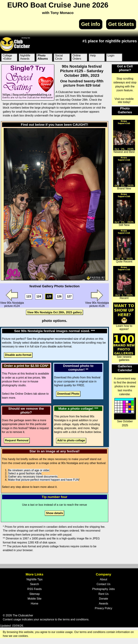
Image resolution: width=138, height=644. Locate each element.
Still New (124, 210)
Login (111, 56)
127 (69, 296)
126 (59, 296)
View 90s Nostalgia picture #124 (12, 298)
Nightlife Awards (25, 57)
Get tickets (121, 24)
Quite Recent (124, 246)
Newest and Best (124, 137)
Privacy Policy (104, 608)
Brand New (124, 173)
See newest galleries (124, 347)
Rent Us (104, 594)
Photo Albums (43, 57)
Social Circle (59, 57)
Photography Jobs (103, 589)
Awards (103, 604)
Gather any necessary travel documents (33, 477)
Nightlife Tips (34, 579)
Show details (55, 513)
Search (35, 584)
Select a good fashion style (25, 473)
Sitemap (35, 594)
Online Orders (77, 57)
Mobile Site (35, 599)
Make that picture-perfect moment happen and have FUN (43, 480)
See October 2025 (125, 412)
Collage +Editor (7, 57)
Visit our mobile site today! (124, 100)
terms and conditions (76, 619)
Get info (91, 24)
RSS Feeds (34, 589)
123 (29, 296)
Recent (124, 283)
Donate (104, 599)
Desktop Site (26, 38)
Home (35, 604)
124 (39, 296)
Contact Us (103, 584)
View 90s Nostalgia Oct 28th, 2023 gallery (54, 312)
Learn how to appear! (124, 316)
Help (93, 56)
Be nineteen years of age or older (29, 470)
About (104, 579)
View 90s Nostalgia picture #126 (97, 298)
